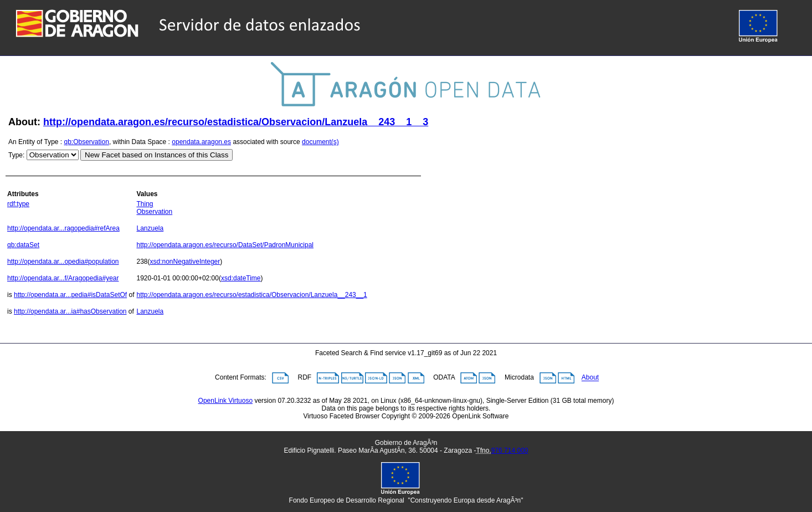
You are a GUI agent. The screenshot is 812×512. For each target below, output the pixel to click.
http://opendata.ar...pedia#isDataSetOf (70, 295)
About (590, 378)
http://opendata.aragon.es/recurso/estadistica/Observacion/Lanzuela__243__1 (251, 295)
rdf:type (18, 204)
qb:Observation (87, 142)
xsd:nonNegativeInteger (185, 262)
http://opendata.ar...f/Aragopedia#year (63, 278)
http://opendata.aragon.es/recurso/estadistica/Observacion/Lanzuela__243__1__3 (236, 122)
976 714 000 (510, 450)
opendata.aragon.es (201, 142)
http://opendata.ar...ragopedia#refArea (63, 228)
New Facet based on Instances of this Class (156, 155)
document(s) (320, 142)
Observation (154, 212)
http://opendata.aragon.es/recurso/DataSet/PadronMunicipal (225, 245)
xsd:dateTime (241, 278)
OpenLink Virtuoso (226, 401)
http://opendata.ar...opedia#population (63, 262)
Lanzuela (150, 228)
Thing (145, 204)
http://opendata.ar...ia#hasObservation (70, 311)
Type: (16, 155)
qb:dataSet (23, 245)
